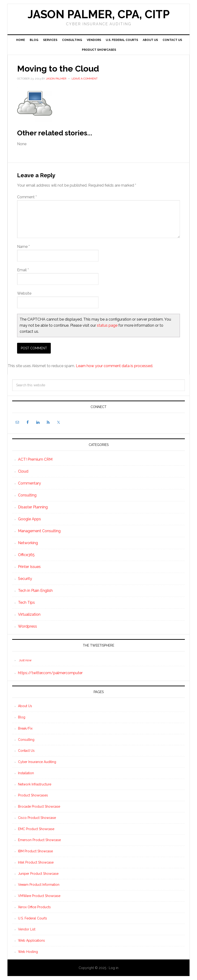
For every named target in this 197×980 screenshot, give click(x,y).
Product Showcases (33, 795)
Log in (114, 968)
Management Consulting (39, 531)
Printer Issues (29, 567)
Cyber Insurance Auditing (37, 762)
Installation (26, 773)
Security (25, 579)
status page (107, 325)
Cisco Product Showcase (37, 818)
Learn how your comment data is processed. (114, 366)
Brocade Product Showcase (39, 806)
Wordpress (27, 626)
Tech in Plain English (35, 591)
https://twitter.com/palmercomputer (50, 673)
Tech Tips (26, 602)
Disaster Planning (33, 507)
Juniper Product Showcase (38, 874)
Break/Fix (25, 728)
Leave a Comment (85, 79)
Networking (28, 543)
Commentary (29, 483)
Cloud (23, 471)
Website (24, 293)
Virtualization (29, 614)
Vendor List (27, 929)
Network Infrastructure (35, 784)
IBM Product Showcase (35, 851)
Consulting (27, 495)
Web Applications (31, 940)
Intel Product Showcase (36, 862)
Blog (22, 717)
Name (23, 247)
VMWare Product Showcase (39, 896)
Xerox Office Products (34, 907)
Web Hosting (28, 952)
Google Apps (29, 519)
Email (23, 270)
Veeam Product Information (39, 885)
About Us (25, 706)
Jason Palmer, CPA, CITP (99, 14)
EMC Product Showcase (36, 829)
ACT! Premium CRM (35, 459)
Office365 (26, 555)
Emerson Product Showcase (39, 840)
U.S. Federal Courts (33, 918)
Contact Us (26, 751)
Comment (27, 197)
